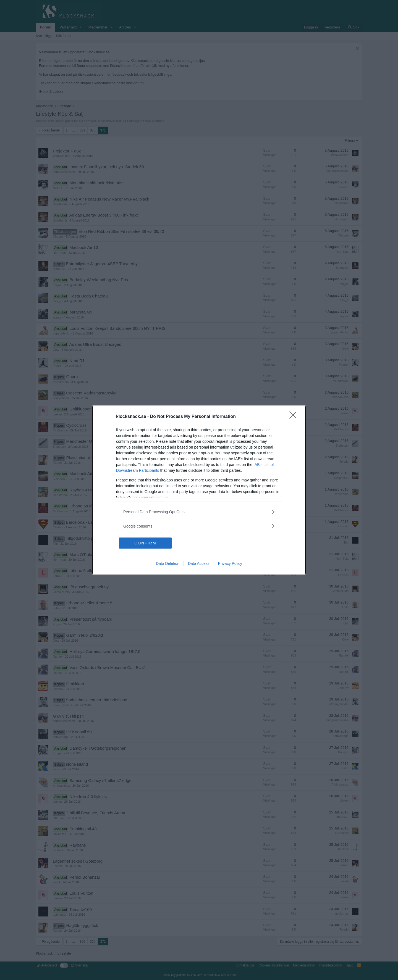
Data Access (199, 563)
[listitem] (199, 512)
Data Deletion (168, 563)
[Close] (295, 417)
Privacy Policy (230, 563)
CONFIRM (145, 543)
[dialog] (199, 490)
